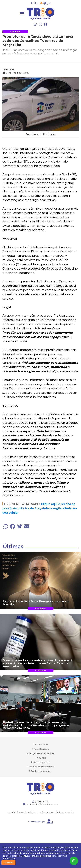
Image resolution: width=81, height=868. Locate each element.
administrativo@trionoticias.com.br (41, 804)
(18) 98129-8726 (40, 802)
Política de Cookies (42, 856)
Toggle (46, 3)
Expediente (41, 744)
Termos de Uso (41, 762)
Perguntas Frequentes (41, 753)
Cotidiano (15, 32)
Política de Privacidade (41, 767)
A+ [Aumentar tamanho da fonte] (36, 3)
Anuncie (41, 758)
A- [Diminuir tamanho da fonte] (32, 3)
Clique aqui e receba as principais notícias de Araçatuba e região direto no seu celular (40, 508)
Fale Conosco (41, 749)
